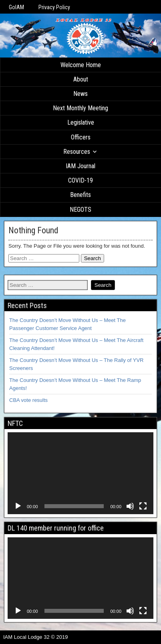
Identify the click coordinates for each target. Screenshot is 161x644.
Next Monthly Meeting (80, 108)
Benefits (80, 195)
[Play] (18, 506)
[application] (80, 473)
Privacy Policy (54, 7)
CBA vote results (28, 400)
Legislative (81, 122)
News (80, 94)
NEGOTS (80, 210)
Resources (77, 152)
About (81, 79)
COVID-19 (80, 180)
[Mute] (130, 506)
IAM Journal (80, 166)
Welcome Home (81, 65)
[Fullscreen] (143, 506)
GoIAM (16, 7)
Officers (81, 137)
